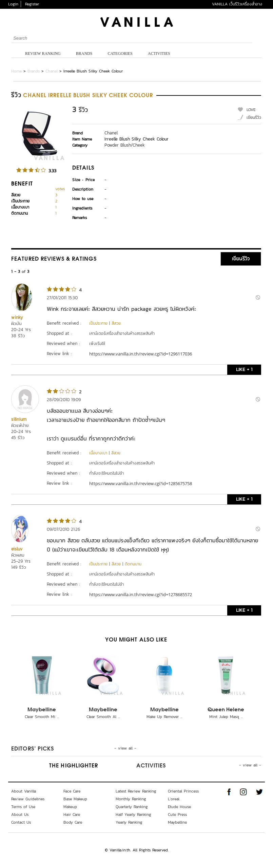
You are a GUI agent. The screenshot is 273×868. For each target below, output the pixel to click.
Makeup (70, 807)
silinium (19, 419)
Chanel (52, 71)
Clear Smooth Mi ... (42, 717)
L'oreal (174, 799)
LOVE (251, 110)
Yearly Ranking (129, 822)
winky (17, 317)
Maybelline (42, 710)
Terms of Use (23, 807)
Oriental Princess (183, 791)
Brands (84, 53)
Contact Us (21, 822)
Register (32, 4)
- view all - (125, 748)
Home (16, 71)
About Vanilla (24, 791)
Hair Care (72, 815)
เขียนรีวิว (254, 117)
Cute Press (177, 815)
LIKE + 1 (244, 370)
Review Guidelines (28, 799)
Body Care (73, 822)
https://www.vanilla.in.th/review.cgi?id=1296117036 (141, 354)
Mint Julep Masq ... (226, 717)
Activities (159, 53)
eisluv (17, 549)
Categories (120, 53)
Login (13, 4)
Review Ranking (43, 53)
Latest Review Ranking (136, 791)
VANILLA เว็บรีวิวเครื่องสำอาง (237, 4)
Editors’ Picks (33, 749)
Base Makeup (75, 799)
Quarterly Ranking (132, 807)
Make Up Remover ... (164, 717)
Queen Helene (226, 710)
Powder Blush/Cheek (125, 145)
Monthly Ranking (131, 799)
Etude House (179, 807)
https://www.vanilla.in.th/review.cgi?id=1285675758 (141, 483)
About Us (20, 815)
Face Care (72, 791)
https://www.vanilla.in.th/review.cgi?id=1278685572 (141, 594)
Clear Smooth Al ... (103, 717)
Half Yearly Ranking (133, 815)
